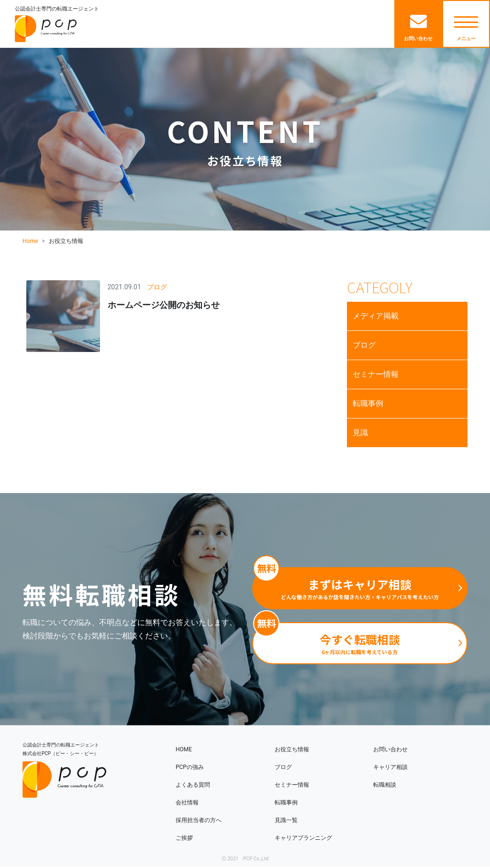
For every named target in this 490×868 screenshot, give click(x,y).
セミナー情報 (376, 374)
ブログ (364, 345)
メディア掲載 (376, 316)
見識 (360, 433)
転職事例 (368, 403)
